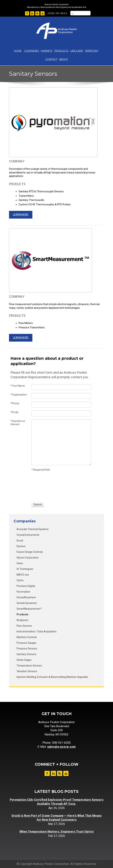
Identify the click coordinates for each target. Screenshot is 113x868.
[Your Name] (61, 387)
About (63, 59)
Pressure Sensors (27, 649)
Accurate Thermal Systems (33, 529)
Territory (92, 51)
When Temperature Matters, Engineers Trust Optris (57, 832)
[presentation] (45, 486)
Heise (20, 563)
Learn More (21, 215)
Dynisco (21, 546)
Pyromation (23, 592)
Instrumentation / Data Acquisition (37, 631)
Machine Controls (27, 637)
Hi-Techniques (25, 569)
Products (61, 51)
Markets (47, 51)
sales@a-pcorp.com (61, 747)
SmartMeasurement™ (29, 609)
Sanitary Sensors (27, 654)
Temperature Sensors (29, 666)
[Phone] (61, 405)
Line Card (77, 51)
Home (18, 51)
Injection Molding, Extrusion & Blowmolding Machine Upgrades (52, 677)
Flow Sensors (24, 626)
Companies (32, 51)
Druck (20, 541)
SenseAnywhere (26, 597)
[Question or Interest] (61, 442)
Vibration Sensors (27, 671)
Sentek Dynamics (27, 603)
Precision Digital (26, 586)
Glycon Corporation (28, 558)
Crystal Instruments (28, 535)
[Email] (61, 413)
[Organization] (61, 396)
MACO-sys (23, 575)
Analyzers (22, 620)
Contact (51, 59)
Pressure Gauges (27, 643)
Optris (20, 580)
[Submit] (38, 504)
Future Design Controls (30, 552)
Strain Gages (24, 660)
